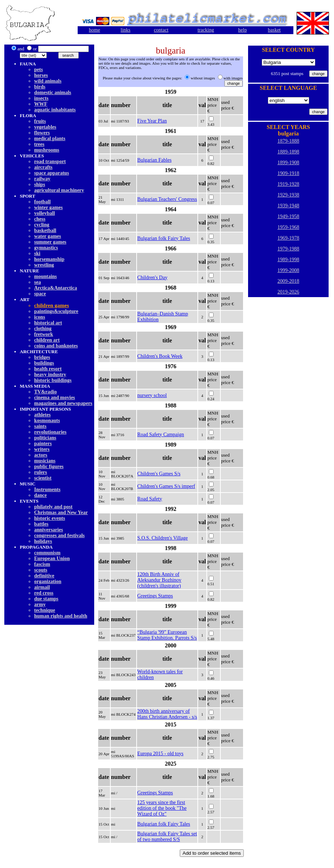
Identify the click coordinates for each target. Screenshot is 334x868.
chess (40, 219)
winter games (48, 207)
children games (52, 305)
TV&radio (45, 392)
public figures (49, 467)
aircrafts (43, 167)
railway (42, 179)
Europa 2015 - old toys (160, 754)
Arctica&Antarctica (56, 288)
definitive (44, 576)
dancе (40, 495)
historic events (50, 518)
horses (41, 75)
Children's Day (152, 278)
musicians (45, 461)
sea (38, 282)
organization (48, 581)
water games (48, 236)
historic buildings (53, 380)
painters (43, 444)
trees (39, 144)
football (42, 202)
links (126, 30)
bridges (42, 357)
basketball (45, 230)
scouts (41, 570)
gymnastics (46, 248)
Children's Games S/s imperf (166, 486)
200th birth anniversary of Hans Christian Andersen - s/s (167, 714)
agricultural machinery (59, 190)
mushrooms (47, 150)
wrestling (44, 265)
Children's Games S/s (159, 474)
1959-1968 (289, 227)
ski (37, 253)
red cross (44, 593)
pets (38, 70)
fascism (42, 564)
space (40, 294)
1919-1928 (289, 184)
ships (40, 184)
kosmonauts (47, 421)
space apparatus (52, 173)
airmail (42, 587)
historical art (48, 323)
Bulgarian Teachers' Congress (167, 199)
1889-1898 (289, 152)
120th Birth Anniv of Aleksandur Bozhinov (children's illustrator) (159, 580)
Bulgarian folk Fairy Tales (164, 238)
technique (45, 610)
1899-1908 (289, 163)
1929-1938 (289, 195)
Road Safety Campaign (161, 435)
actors (41, 455)
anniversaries (49, 530)
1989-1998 (289, 260)
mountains (45, 276)
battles (41, 524)
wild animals (48, 81)
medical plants (50, 138)
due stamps (46, 599)
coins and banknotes (56, 346)
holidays (43, 541)
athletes (42, 415)
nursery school (152, 395)
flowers (42, 133)
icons (40, 317)
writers (42, 449)
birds (40, 87)
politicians (45, 438)
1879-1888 (289, 141)
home (94, 30)
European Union (52, 558)
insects (41, 98)
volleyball (45, 213)
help (242, 30)
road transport (50, 161)
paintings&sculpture (56, 311)
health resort (48, 369)
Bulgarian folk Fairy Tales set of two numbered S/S (167, 837)
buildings (44, 363)
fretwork (44, 334)
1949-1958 (289, 216)
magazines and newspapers (63, 403)
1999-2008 (289, 270)
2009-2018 (289, 281)
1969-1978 (289, 238)
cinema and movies (55, 398)
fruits (40, 121)
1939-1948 (289, 206)
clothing (43, 329)
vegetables (45, 127)
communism (47, 553)
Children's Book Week (160, 356)
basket (274, 30)
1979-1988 (289, 249)
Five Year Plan (152, 121)
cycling (42, 225)
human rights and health (61, 616)
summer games (50, 242)
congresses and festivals (60, 535)
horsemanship (49, 259)
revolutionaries (50, 432)
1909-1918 (289, 173)
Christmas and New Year (61, 513)
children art (47, 340)
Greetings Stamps (155, 596)
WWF (41, 104)
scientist (43, 478)
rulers (41, 472)
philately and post (53, 507)
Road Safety (150, 499)
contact (161, 30)
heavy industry (50, 375)
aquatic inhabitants (55, 110)
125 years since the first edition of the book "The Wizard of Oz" (162, 808)
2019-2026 (289, 292)
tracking (206, 30)
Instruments (47, 490)
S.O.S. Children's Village (163, 538)
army (40, 604)
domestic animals (53, 93)
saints (40, 426)
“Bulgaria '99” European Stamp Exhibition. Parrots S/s (167, 635)
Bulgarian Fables (154, 160)
